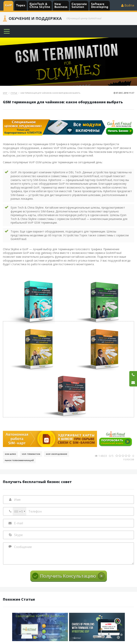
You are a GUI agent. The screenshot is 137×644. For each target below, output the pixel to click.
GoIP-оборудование (57, 454)
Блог (5, 93)
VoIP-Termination (31, 454)
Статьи (14, 93)
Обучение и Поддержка (35, 19)
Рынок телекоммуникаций (19, 460)
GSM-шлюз (10, 454)
